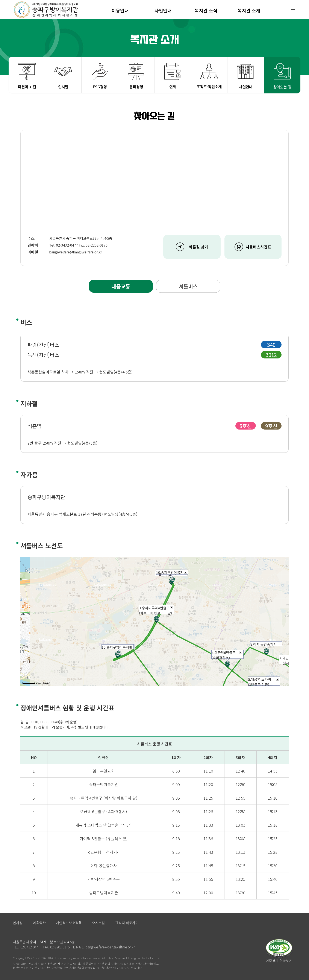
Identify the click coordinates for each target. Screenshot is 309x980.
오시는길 (98, 923)
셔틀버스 (188, 286)
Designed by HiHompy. (144, 958)
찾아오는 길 (282, 87)
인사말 (63, 87)
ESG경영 (100, 87)
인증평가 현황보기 (279, 961)
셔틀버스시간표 (253, 247)
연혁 (173, 87)
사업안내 (163, 10)
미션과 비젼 (27, 87)
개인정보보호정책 (69, 923)
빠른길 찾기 (192, 247)
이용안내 (120, 10)
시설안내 (246, 87)
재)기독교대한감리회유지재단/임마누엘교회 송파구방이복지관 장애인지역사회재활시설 (46, 10)
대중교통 (121, 286)
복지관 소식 (206, 10)
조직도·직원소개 (209, 87)
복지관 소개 (249, 10)
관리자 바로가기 (127, 923)
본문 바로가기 (0, 0)
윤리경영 (136, 87)
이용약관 (39, 923)
